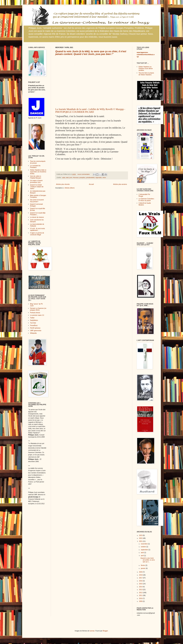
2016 (141, 581)
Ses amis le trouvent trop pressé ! (37, 201)
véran (104, 178)
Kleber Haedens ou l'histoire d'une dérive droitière (146, 69)
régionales (99, 178)
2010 (141, 598)
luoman (92, 631)
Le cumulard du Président (35, 167)
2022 (141, 538)
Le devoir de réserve (37, 217)
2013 (141, 590)
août (142, 553)
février (143, 565)
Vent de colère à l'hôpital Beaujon (36, 177)
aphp (64, 178)
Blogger (105, 631)
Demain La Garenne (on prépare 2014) (38, 309)
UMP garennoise (36, 331)
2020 (141, 572)
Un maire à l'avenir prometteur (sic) (36, 181)
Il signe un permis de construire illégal (37, 234)
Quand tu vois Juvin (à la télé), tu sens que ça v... (148, 560)
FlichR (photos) (35, 328)
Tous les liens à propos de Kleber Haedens (146, 74)
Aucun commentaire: (84, 174)
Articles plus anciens (120, 184)
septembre (145, 550)
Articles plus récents (63, 184)
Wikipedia (33, 333)
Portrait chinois (35, 313)
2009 (141, 601)
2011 (141, 595)
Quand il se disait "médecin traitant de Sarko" (37, 187)
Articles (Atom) (70, 188)
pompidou (82, 178)
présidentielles (90, 178)
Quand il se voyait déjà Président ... (38, 214)
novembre (144, 544)
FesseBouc (34, 325)
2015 (141, 584)
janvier (143, 568)
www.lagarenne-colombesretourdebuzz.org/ (146, 55)
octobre (144, 547)
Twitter (32, 318)
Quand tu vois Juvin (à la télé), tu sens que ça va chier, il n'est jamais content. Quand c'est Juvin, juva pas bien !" (91, 53)
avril (142, 556)
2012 (141, 593)
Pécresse (76, 178)
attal (67, 178)
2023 (141, 535)
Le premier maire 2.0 (37, 315)
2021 (141, 541)
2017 (141, 578)
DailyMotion (34, 320)
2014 (141, 587)
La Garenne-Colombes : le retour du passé (147, 200)
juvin (71, 178)
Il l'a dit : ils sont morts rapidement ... (38, 229)
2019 (141, 575)
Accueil (91, 184)
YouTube (33, 323)
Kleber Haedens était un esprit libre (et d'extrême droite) (38, 172)
